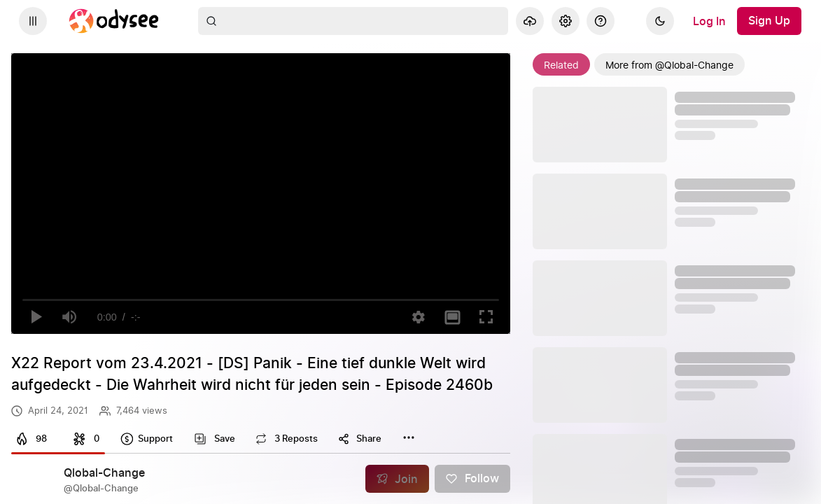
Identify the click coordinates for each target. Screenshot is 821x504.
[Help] (601, 21)
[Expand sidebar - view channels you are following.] (33, 21)
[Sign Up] (769, 21)
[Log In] (709, 21)
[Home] (114, 21)
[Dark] (660, 21)
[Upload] (530, 21)
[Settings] (566, 21)
